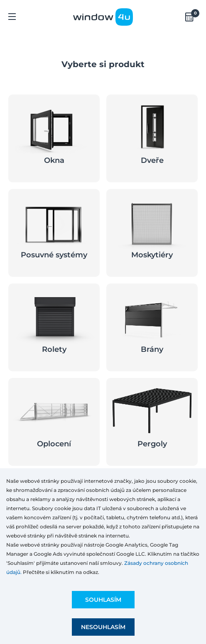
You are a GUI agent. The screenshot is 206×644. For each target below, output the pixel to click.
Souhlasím (103, 600)
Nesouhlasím (103, 627)
